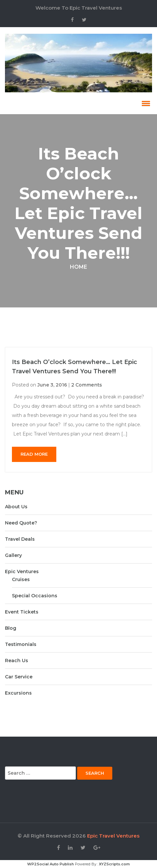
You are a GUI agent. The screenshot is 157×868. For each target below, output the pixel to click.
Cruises (21, 579)
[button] (145, 103)
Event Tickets (22, 612)
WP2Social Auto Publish (51, 864)
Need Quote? (21, 523)
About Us (16, 507)
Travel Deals (20, 539)
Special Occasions (35, 596)
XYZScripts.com (114, 864)
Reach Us (17, 661)
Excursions (18, 693)
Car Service (19, 677)
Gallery (13, 555)
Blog (11, 628)
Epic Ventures (22, 571)
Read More (34, 454)
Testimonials (21, 644)
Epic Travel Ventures (113, 836)
